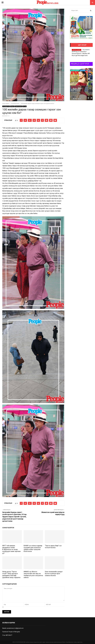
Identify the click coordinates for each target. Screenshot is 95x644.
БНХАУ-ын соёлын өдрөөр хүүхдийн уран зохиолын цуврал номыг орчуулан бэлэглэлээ (33, 549)
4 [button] (77, 99)
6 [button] (80, 99)
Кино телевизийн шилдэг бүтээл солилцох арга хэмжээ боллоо (54, 574)
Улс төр (24, 106)
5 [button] (78, 99)
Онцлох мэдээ (18, 106)
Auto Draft (78, 89)
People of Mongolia (14, 632)
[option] (81, 84)
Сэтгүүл (83, 70)
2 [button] (74, 99)
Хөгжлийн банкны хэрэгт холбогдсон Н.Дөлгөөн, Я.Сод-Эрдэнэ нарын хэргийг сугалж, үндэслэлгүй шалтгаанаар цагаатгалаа (15, 517)
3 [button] (75, 99)
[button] (88, 98)
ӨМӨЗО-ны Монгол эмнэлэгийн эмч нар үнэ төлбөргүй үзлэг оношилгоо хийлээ (33, 574)
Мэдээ (12, 106)
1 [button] (72, 99)
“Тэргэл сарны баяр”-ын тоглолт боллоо (53, 547)
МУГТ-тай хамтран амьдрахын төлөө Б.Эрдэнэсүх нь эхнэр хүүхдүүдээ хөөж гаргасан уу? (11, 549)
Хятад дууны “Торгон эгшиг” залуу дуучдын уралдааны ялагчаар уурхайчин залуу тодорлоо (11, 574)
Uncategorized (6, 106)
